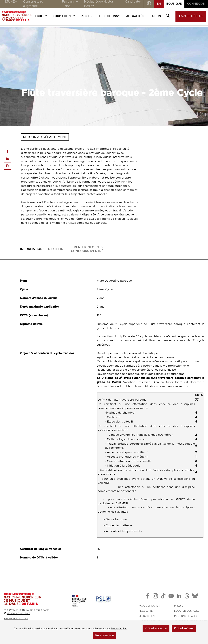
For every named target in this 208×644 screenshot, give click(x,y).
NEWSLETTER (146, 611)
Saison (155, 16)
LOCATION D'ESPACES (187, 611)
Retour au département (45, 137)
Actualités (135, 16)
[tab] (32, 249)
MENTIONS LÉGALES (186, 616)
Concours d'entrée (88, 249)
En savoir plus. (119, 628)
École (41, 16)
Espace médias (191, 16)
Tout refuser (184, 628)
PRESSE (179, 606)
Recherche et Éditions (101, 16)
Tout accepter (156, 628)
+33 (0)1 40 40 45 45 (18, 613)
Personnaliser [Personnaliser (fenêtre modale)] (105, 635)
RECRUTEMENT (147, 616)
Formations (64, 16)
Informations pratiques (16, 619)
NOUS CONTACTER (149, 606)
